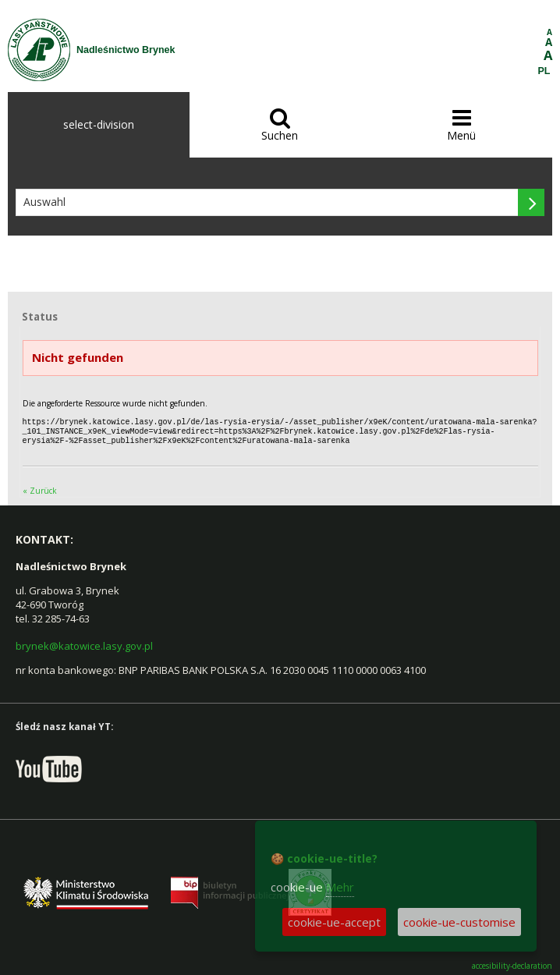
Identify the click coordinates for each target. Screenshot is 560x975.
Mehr (340, 887)
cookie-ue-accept (334, 922)
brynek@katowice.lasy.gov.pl (84, 643)
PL (544, 71)
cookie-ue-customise (459, 922)
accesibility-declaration (512, 964)
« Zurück (40, 488)
